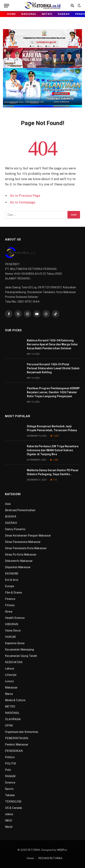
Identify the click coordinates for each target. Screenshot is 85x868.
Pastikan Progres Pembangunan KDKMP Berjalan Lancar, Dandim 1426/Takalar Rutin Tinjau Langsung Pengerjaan (53, 392)
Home (11, 14)
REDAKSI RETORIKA (50, 858)
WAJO (9, 821)
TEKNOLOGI (13, 802)
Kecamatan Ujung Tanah (21, 656)
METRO (47, 14)
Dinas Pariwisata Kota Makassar (26, 548)
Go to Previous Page (25, 196)
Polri (8, 770)
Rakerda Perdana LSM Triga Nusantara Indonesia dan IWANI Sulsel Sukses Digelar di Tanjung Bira (53, 450)
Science (10, 783)
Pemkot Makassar (17, 745)
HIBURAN (12, 624)
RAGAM (10, 776)
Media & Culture (15, 700)
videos (9, 814)
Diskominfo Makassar (19, 561)
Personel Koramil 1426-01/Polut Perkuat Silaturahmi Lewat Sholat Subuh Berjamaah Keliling (53, 368)
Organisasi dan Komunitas (22, 732)
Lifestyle (11, 675)
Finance (10, 599)
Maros (9, 694)
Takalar (10, 795)
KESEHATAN (14, 662)
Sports (9, 789)
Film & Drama (13, 593)
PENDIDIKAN (14, 751)
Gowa (9, 612)
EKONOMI (12, 574)
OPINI (9, 726)
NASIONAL (29, 14)
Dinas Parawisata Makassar (23, 542)
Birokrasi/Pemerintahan (20, 510)
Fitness (10, 605)
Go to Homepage (23, 202)
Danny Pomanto (15, 529)
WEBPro (62, 850)
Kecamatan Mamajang (20, 650)
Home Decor (13, 631)
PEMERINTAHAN (17, 738)
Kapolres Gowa (15, 643)
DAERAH (64, 14)
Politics (10, 757)
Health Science (15, 618)
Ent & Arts (12, 580)
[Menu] (7, 6)
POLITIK (11, 764)
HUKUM (10, 637)
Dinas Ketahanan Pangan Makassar (28, 536)
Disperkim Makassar (18, 567)
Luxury (9, 681)
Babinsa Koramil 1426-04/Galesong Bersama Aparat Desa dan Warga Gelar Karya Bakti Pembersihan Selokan (52, 344)
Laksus (10, 669)
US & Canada (13, 808)
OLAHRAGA (13, 719)
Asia (8, 504)
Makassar (11, 688)
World (9, 827)
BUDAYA (11, 517)
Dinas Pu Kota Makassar (21, 555)
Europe (10, 586)
